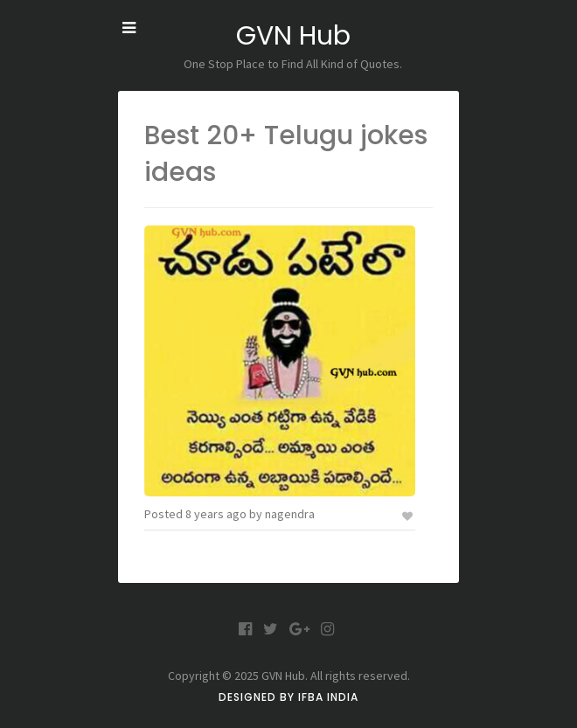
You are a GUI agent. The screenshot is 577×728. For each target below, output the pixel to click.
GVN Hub (293, 36)
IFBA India (328, 697)
